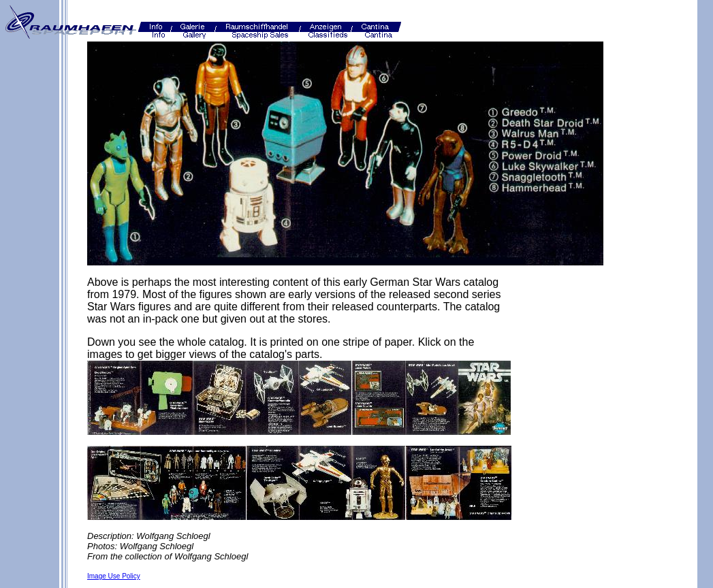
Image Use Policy (114, 576)
